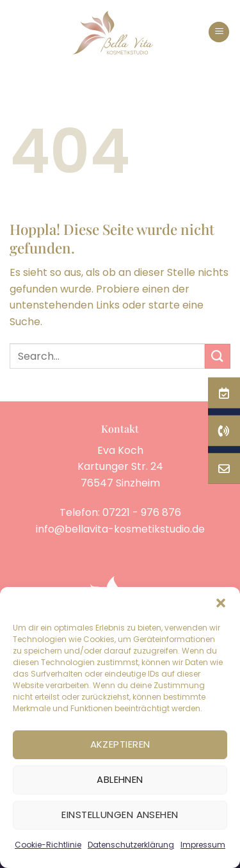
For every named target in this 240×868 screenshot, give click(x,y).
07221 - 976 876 (142, 512)
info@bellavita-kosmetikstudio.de (120, 529)
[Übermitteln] (218, 356)
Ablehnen (120, 779)
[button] (221, 603)
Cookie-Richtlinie (48, 845)
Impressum (203, 845)
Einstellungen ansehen (120, 815)
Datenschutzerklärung (131, 845)
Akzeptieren (120, 744)
